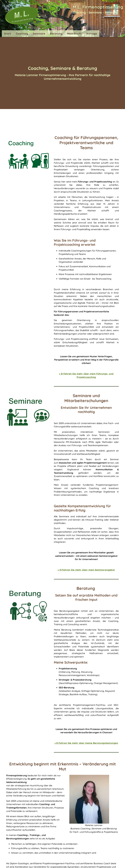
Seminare (39, 34)
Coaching (22, 34)
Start (8, 34)
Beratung (56, 34)
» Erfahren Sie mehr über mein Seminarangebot (86, 570)
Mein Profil (74, 34)
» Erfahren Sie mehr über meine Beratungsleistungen (86, 743)
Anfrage (92, 34)
